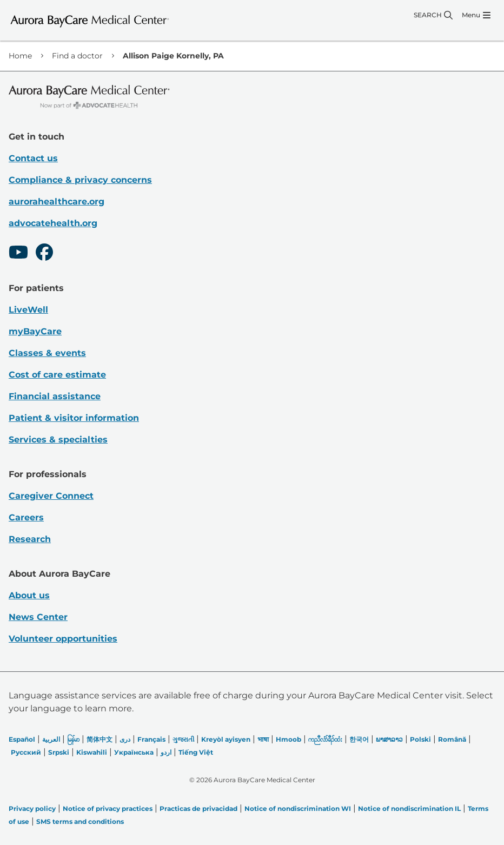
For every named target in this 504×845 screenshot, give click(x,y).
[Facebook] (44, 254)
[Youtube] (18, 254)
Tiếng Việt (196, 752)
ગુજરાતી (183, 739)
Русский (26, 752)
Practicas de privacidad (198, 808)
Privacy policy (32, 808)
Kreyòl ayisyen (226, 739)
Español (22, 739)
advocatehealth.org (53, 223)
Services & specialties (58, 440)
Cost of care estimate (57, 375)
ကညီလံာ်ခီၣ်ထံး (325, 739)
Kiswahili (92, 752)
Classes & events (47, 353)
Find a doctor (77, 56)
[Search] (433, 15)
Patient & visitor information (74, 418)
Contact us (33, 158)
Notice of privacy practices (108, 808)
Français (151, 739)
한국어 (359, 739)
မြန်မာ (73, 739)
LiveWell (28, 310)
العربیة (51, 739)
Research (30, 539)
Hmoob (289, 739)
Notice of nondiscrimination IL (409, 808)
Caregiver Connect (51, 496)
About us (29, 595)
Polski (420, 739)
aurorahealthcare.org (57, 202)
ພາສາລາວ (389, 739)
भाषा (263, 739)
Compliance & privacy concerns (80, 180)
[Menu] (476, 15)
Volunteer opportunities (63, 639)
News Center (38, 617)
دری (125, 739)
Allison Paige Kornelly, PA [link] (173, 56)
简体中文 (100, 739)
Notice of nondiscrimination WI (298, 808)
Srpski (59, 752)
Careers (26, 517)
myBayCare (35, 331)
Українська (134, 752)
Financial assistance (55, 396)
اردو (166, 752)
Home (20, 56)
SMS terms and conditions (80, 821)
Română (452, 739)
